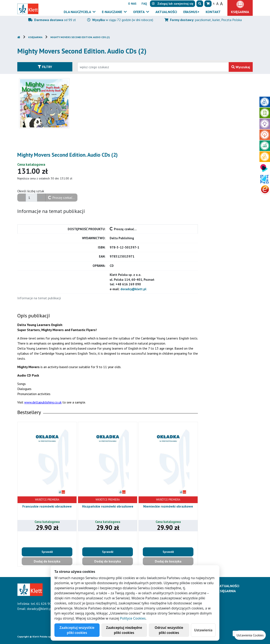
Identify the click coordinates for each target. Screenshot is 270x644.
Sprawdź (47, 552)
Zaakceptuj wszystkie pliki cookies (77, 630)
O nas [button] (132, 4)
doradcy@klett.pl (133, 289)
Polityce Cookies (133, 618)
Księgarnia (35, 37)
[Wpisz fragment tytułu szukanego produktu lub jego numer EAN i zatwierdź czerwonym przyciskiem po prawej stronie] (153, 67)
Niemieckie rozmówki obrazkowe (168, 506)
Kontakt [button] (213, 12)
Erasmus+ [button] (191, 12)
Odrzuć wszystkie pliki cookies (169, 630)
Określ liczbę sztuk (31, 191)
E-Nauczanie (112, 12)
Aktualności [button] (166, 12)
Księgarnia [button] (240, 12)
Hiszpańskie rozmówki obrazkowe (108, 506)
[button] (200, 4)
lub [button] (173, 4)
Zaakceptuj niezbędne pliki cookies (124, 630)
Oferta (139, 12)
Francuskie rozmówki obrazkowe (47, 506)
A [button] (214, 4)
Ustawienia (203, 630)
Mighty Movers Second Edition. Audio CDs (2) (80, 37)
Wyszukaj (241, 67)
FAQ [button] (144, 4)
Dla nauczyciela (78, 12)
